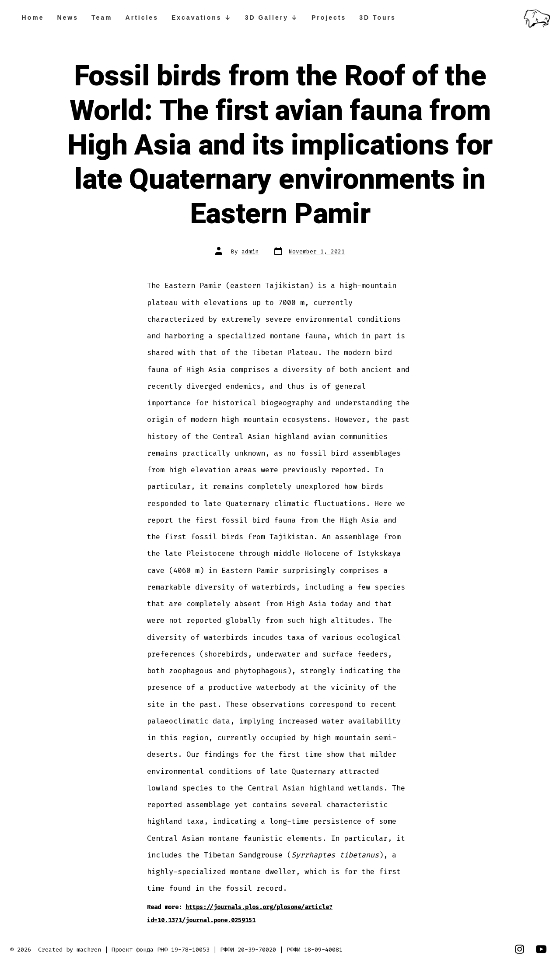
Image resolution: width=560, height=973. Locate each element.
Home (33, 18)
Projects (329, 18)
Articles (142, 18)
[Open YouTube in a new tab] (541, 949)
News (68, 18)
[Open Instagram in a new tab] (520, 949)
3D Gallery (272, 18)
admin (250, 251)
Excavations (202, 18)
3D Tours (378, 18)
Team (102, 18)
